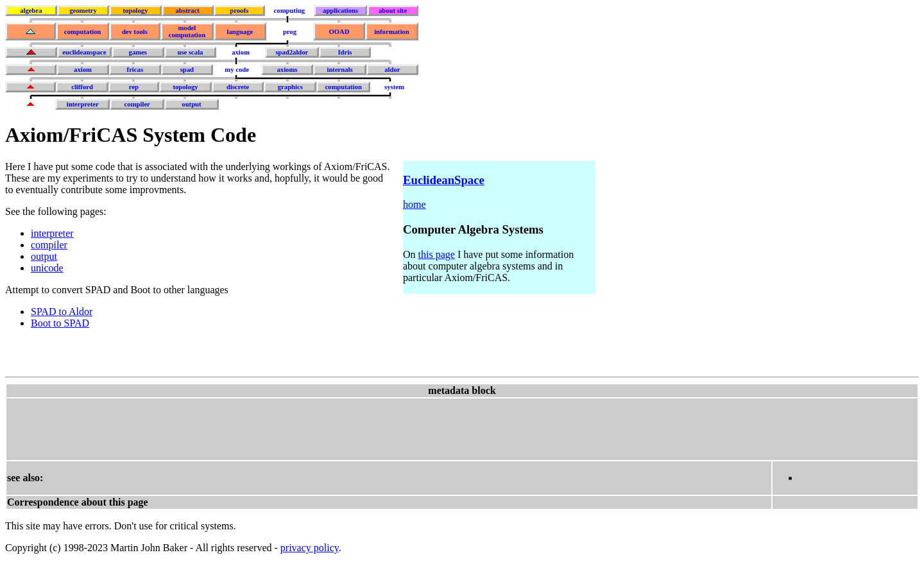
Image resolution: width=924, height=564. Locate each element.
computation (82, 32)
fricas (135, 70)
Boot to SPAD (60, 323)
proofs (239, 11)
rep (134, 87)
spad (187, 70)
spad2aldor (292, 52)
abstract (187, 11)
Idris (345, 52)
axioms (287, 70)
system (394, 87)
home (415, 204)
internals (339, 70)
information (391, 32)
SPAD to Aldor (62, 312)
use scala (190, 52)
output (191, 104)
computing (290, 11)
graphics (290, 87)
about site (393, 11)
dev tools (135, 32)
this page (437, 254)
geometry (83, 11)
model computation (187, 31)
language (240, 32)
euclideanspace (84, 52)
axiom (241, 52)
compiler (137, 104)
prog (290, 32)
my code (237, 70)
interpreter (83, 104)
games (138, 52)
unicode (47, 268)
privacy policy (310, 548)
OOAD (339, 32)
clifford (82, 87)
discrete (238, 87)
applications (340, 11)
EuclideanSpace (444, 180)
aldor (392, 70)
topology (135, 11)
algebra (31, 11)
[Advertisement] (241, 428)
